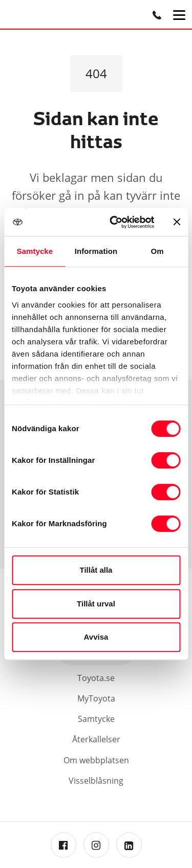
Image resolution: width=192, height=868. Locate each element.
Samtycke (96, 719)
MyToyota (96, 698)
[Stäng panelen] (177, 222)
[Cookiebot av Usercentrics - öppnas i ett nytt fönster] (114, 222)
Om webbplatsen (96, 760)
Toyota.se (96, 678)
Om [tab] (157, 251)
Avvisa (96, 637)
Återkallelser (96, 739)
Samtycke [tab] (35, 251)
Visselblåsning (96, 781)
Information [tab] (96, 251)
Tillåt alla (96, 570)
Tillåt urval (96, 604)
